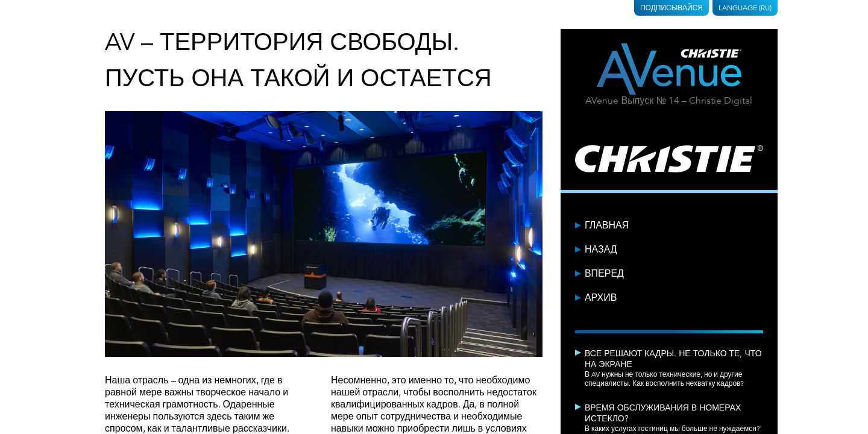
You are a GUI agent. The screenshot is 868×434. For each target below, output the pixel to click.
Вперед (604, 274)
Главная (607, 225)
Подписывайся (671, 8)
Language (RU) (745, 8)
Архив (601, 298)
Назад (601, 250)
